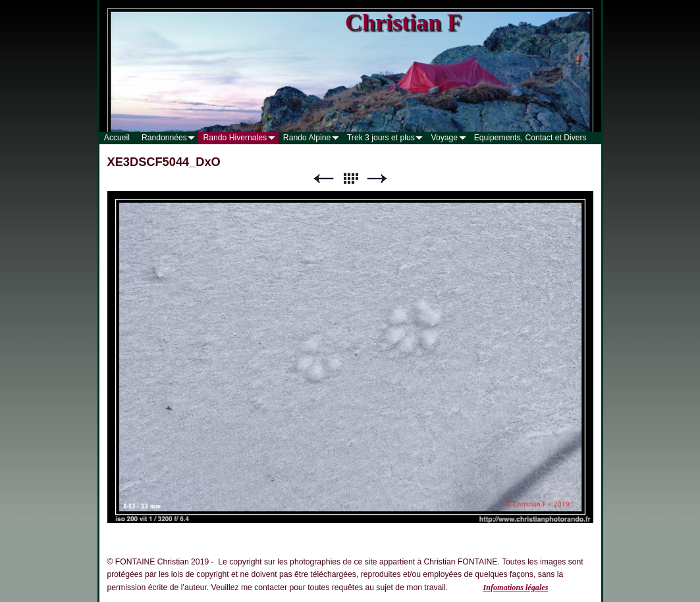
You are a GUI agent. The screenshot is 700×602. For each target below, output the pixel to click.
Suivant (377, 179)
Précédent (323, 179)
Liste (350, 179)
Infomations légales (515, 588)
